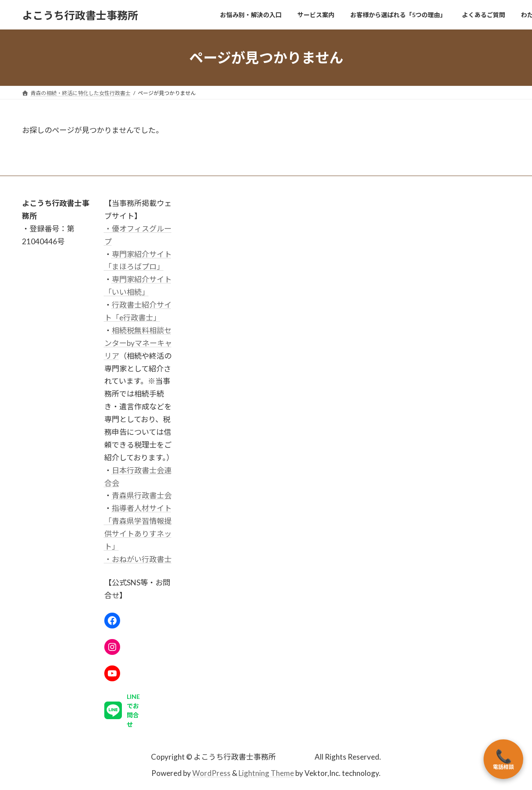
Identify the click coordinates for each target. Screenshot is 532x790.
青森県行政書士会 (142, 496)
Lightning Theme (266, 773)
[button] (124, 715)
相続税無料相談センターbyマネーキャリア (138, 343)
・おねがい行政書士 (138, 559)
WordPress (211, 773)
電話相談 (503, 759)
